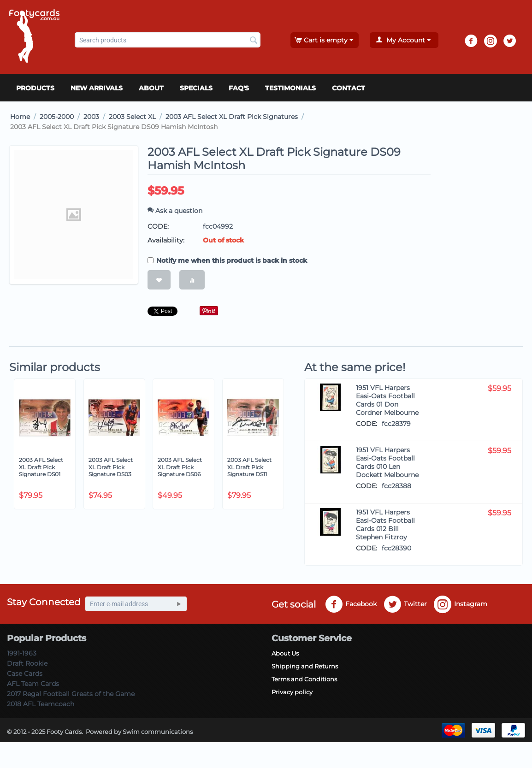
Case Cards (25, 673)
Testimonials (290, 88)
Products (35, 88)
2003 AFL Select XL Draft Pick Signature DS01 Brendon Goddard (44, 471)
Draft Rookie (27, 663)
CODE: (158, 226)
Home (20, 117)
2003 (91, 117)
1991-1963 (22, 653)
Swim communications (158, 732)
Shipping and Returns (305, 666)
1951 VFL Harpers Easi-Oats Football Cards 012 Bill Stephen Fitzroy (385, 525)
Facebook (351, 604)
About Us (285, 653)
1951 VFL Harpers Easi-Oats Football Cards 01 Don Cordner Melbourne (387, 400)
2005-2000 (57, 117)
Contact (349, 88)
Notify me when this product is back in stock (227, 260)
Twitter (405, 604)
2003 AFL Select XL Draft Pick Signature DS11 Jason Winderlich (251, 471)
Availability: (166, 240)
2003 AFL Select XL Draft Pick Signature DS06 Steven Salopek (180, 471)
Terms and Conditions (304, 679)
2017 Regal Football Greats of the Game (71, 694)
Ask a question (175, 211)
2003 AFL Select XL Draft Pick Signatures (232, 117)
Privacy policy (292, 692)
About (151, 88)
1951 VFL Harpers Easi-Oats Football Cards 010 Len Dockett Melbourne (387, 462)
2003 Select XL (132, 117)
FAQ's (239, 88)
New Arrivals (97, 88)
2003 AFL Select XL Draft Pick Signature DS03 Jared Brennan (111, 471)
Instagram (461, 604)
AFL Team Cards (33, 684)
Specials (196, 88)
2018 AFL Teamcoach (41, 704)
